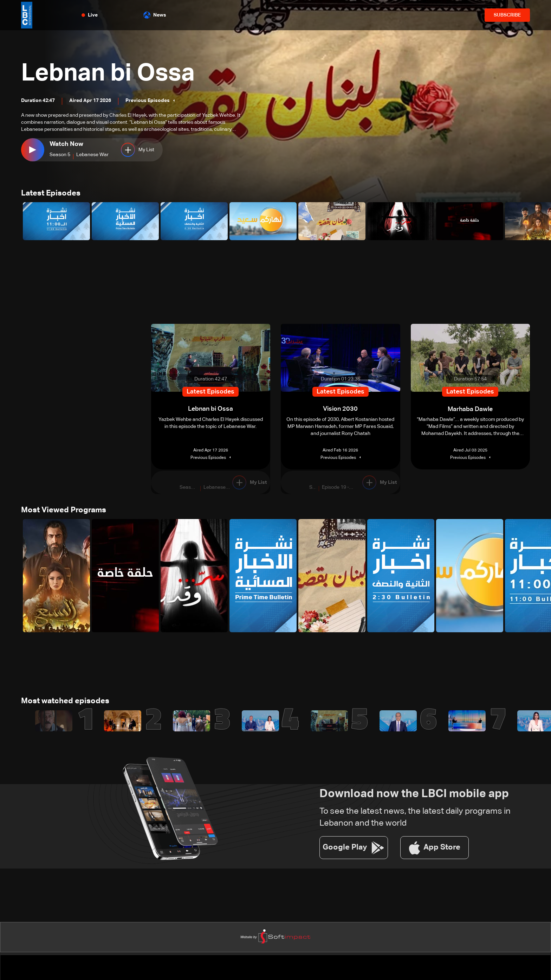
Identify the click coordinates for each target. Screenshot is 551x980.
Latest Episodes (51, 194)
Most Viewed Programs (64, 511)
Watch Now (66, 144)
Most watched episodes (65, 702)
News (155, 15)
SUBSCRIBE (507, 15)
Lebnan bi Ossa (111, 74)
